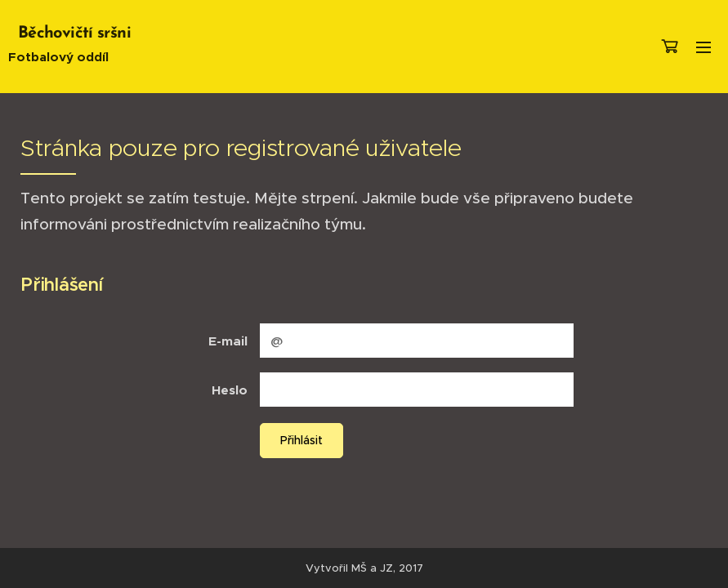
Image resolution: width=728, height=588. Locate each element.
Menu (703, 47)
